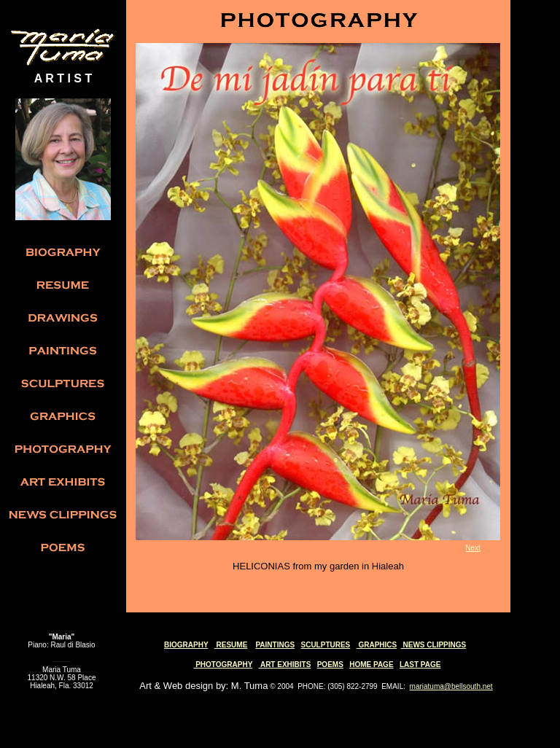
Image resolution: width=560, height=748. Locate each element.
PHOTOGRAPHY (223, 665)
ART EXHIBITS (285, 665)
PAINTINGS (275, 645)
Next (473, 548)
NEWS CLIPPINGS (433, 645)
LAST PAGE (420, 665)
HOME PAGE (371, 665)
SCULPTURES (325, 645)
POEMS (330, 665)
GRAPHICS (377, 645)
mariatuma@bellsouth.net (451, 686)
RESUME (231, 645)
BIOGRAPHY (186, 645)
